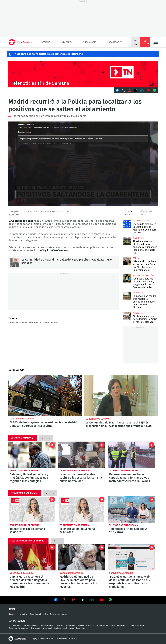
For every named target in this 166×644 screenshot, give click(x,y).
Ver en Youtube (101, 600)
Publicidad (70, 626)
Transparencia (46, 626)
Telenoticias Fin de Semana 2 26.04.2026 (131, 509)
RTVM (12, 609)
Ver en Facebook (56, 600)
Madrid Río (139, 238)
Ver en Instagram (74, 600)
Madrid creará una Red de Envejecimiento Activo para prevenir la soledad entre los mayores (82, 557)
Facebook (117, 90)
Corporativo (17, 621)
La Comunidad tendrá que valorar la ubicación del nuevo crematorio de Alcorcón (127, 296)
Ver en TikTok (83, 600)
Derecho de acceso (85, 626)
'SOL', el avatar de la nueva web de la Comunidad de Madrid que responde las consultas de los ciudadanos (131, 557)
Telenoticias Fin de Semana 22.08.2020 (32, 509)
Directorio (59, 626)
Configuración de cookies (74, 628)
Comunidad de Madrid (18, 323)
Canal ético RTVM (137, 626)
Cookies (57, 628)
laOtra (46, 614)
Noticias (46, 42)
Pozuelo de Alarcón (143, 275)
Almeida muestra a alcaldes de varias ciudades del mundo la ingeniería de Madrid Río (127, 241)
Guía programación (59, 614)
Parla (136, 258)
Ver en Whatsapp (110, 600)
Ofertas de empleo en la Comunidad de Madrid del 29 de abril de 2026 (127, 224)
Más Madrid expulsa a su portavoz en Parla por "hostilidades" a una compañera (127, 261)
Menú (156, 42)
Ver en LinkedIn (92, 600)
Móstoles (138, 313)
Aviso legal (47, 628)
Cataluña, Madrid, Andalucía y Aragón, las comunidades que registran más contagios (32, 455)
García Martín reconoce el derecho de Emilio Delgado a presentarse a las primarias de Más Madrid (32, 557)
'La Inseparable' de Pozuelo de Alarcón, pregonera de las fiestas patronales (127, 278)
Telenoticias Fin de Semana (24, 471)
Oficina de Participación (19, 628)
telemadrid (17, 639)
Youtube (148, 90)
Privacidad (36, 628)
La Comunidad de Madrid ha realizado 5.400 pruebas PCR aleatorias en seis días (15, 262)
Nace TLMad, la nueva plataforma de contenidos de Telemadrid (49, 54)
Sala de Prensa (15, 626)
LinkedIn (142, 90)
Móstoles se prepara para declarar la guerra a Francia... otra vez (127, 316)
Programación (115, 42)
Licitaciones (122, 626)
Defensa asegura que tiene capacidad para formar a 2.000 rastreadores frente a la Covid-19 (131, 455)
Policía (54, 323)
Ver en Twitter (65, 600)
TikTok (136, 90)
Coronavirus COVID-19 (39, 323)
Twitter (123, 90)
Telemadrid (22, 614)
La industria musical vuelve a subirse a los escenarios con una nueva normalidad (82, 455)
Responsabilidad (31, 626)
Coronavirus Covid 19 (22, 419)
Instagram (130, 90)
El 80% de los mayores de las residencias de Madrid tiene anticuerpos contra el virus (45, 396)
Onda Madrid (90, 42)
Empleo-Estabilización (105, 626)
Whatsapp (154, 90)
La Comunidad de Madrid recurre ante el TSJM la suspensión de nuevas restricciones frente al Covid (121, 396)
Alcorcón (138, 293)
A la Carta (67, 42)
